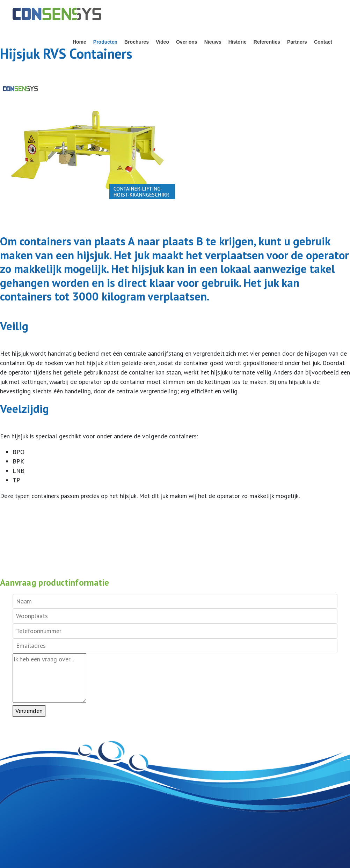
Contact (323, 42)
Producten (105, 42)
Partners (297, 42)
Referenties (267, 42)
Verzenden (29, 711)
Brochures (137, 42)
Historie (238, 42)
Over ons (187, 42)
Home (79, 42)
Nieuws (213, 42)
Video (162, 42)
